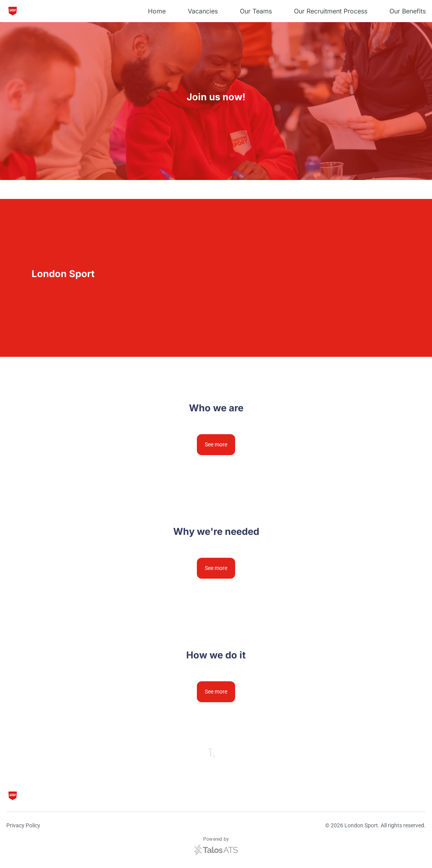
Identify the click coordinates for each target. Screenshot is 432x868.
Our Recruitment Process (331, 11)
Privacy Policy (23, 825)
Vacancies (203, 11)
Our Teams (256, 11)
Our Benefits (408, 11)
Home (157, 11)
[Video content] (324, 278)
